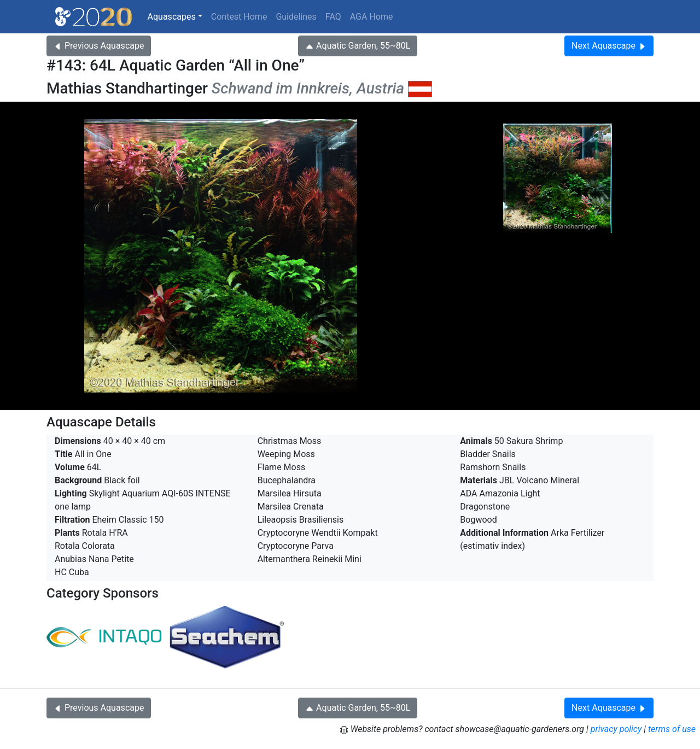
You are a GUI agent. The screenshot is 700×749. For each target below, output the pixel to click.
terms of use (672, 729)
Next (609, 46)
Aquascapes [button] (172, 17)
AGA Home (372, 17)
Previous (99, 46)
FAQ (333, 17)
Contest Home (239, 17)
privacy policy (616, 729)
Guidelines (296, 17)
